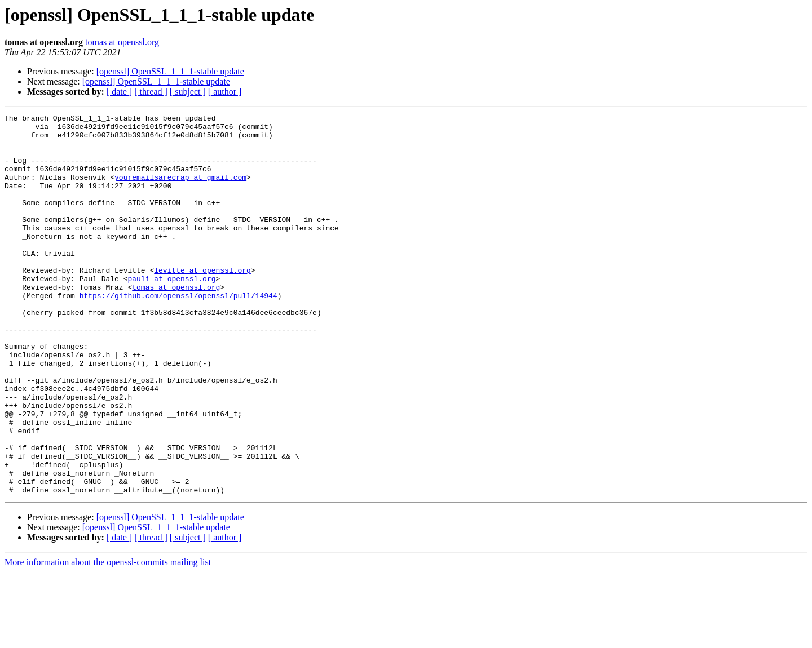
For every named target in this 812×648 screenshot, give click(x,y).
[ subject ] (188, 92)
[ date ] (119, 92)
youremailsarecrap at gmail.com (180, 190)
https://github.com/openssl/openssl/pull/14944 (178, 332)
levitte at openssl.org (202, 302)
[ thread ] (151, 92)
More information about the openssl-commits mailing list (108, 638)
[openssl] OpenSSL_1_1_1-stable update (170, 71)
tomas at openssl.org (122, 42)
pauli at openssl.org (171, 312)
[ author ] (225, 92)
